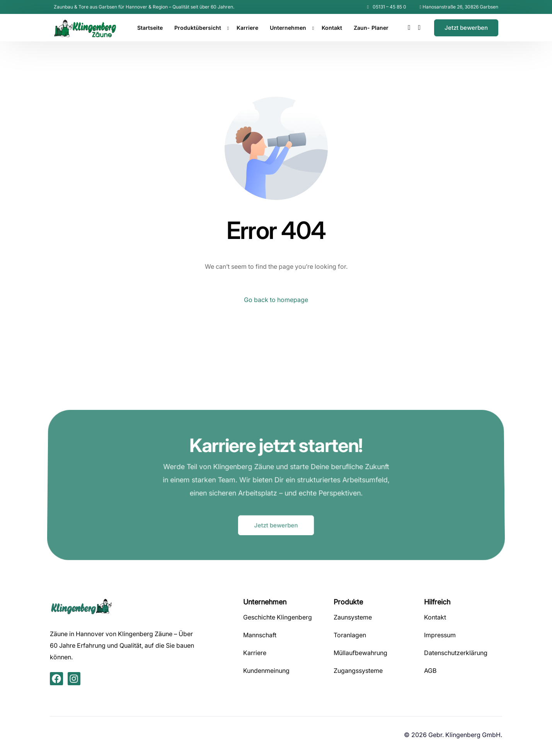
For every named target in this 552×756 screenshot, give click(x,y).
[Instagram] (419, 27)
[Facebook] (409, 27)
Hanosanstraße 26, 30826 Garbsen (460, 7)
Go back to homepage (276, 300)
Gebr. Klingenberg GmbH (464, 735)
